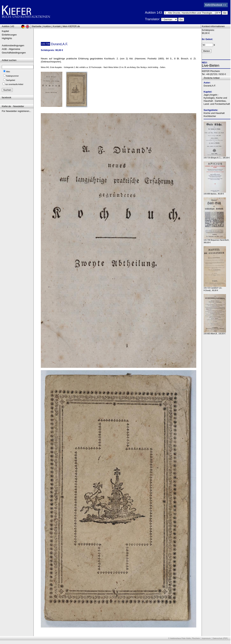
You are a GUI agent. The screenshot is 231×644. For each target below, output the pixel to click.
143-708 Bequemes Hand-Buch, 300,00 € (216, 240)
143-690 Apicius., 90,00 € (215, 193)
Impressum (206, 638)
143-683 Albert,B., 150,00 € (215, 333)
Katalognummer (12, 76)
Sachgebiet (11, 80)
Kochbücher (210, 116)
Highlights (7, 38)
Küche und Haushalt (214, 113)
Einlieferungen (9, 35)
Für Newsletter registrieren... (16, 111)
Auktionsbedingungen (13, 45)
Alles (8, 72)
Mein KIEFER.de (71, 26)
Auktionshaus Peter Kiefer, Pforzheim (185, 638)
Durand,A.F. (210, 86)
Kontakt (57, 26)
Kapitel (5, 31)
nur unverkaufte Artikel (14, 84)
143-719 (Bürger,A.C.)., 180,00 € (217, 157)
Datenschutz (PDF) (220, 638)
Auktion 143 (8, 26)
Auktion (47, 26)
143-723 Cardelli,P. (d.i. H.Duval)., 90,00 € (215, 288)
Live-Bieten (211, 65)
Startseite (36, 26)
